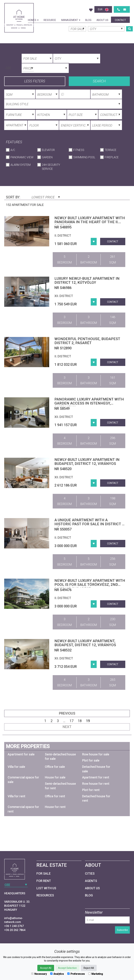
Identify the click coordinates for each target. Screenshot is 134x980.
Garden (47, 157)
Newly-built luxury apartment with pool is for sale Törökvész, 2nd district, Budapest (90, 585)
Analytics (57, 974)
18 (80, 721)
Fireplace (112, 157)
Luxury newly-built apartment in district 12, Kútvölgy (87, 281)
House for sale (55, 777)
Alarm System (21, 165)
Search (99, 81)
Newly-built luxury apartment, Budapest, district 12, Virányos (85, 643)
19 (88, 721)
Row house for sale (96, 754)
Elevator (48, 150)
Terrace (111, 150)
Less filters (35, 81)
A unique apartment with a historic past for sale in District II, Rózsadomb (90, 524)
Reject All (89, 968)
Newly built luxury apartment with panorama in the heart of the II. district (90, 222)
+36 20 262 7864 (15, 930)
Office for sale (55, 767)
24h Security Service (51, 167)
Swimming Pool (84, 157)
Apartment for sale (21, 754)
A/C (13, 150)
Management (71, 20)
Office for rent (55, 796)
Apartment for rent (96, 777)
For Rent (44, 881)
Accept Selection (67, 968)
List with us (46, 888)
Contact (120, 20)
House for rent (55, 807)
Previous (67, 713)
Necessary (39, 974)
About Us (102, 20)
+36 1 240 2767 (14, 926)
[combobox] (19, 68)
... (64, 721)
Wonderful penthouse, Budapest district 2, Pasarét (87, 341)
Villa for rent (16, 796)
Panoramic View (22, 157)
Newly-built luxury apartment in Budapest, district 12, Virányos (87, 462)
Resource (50, 20)
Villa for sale (16, 767)
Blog (88, 20)
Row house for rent (96, 784)
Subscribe (122, 930)
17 (72, 721)
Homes (33, 20)
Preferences (76, 974)
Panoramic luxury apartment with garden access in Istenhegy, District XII (89, 403)
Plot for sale (91, 760)
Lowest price (46, 197)
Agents (91, 881)
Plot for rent (91, 790)
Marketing (96, 974)
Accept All (46, 968)
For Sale (44, 873)
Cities (90, 873)
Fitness (79, 150)
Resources (45, 895)
